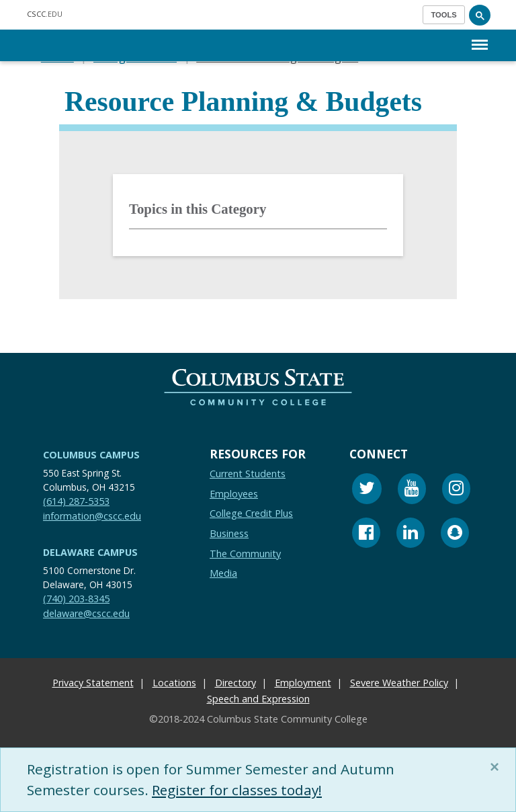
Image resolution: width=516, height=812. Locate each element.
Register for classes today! (239, 790)
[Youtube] (412, 490)
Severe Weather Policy (399, 683)
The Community (245, 553)
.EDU (45, 14)
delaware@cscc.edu (86, 613)
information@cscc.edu (92, 515)
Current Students (248, 474)
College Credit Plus (251, 513)
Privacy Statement (93, 683)
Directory (235, 683)
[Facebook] (366, 534)
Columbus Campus (91, 455)
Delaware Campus (90, 552)
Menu (480, 38)
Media (223, 573)
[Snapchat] (455, 534)
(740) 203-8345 (76, 599)
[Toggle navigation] (444, 15)
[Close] (497, 767)
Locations (174, 683)
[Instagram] (456, 490)
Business (229, 533)
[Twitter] (367, 490)
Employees (234, 493)
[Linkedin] (411, 534)
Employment (303, 683)
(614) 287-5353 (76, 501)
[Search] (480, 15)
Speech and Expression (258, 699)
